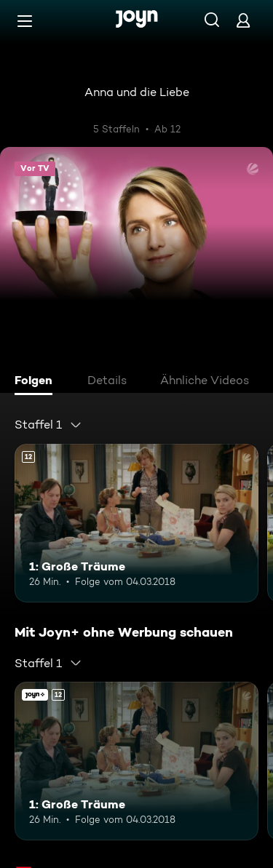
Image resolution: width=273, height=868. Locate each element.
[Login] (243, 20)
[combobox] (48, 425)
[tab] (37, 382)
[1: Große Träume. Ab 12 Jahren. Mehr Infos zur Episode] (136, 523)
